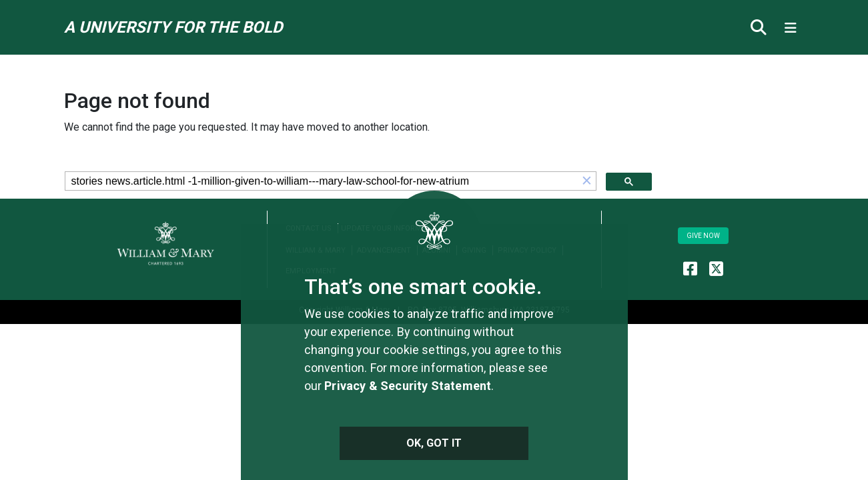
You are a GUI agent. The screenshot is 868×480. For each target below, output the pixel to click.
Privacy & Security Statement (408, 386)
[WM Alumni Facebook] (690, 269)
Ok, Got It (434, 443)
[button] (587, 181)
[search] (322, 181)
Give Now (703, 236)
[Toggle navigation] (791, 27)
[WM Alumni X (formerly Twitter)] (716, 269)
